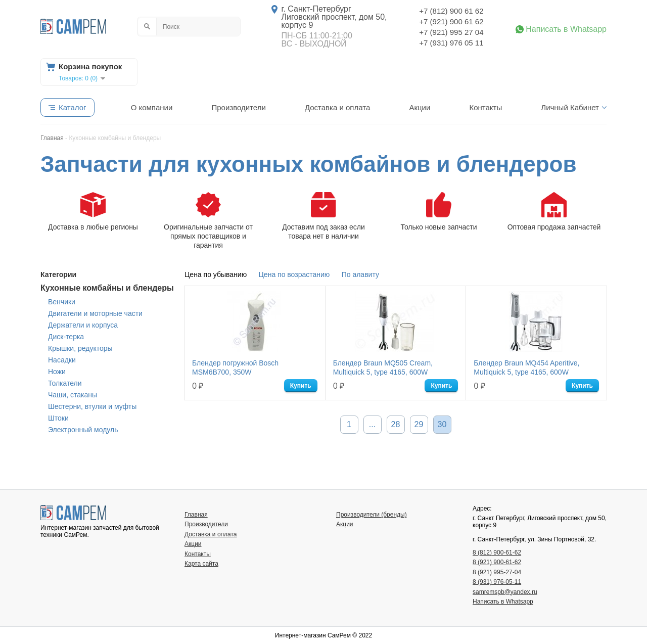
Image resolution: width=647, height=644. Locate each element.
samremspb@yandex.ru (505, 592)
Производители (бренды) (372, 515)
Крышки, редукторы (80, 348)
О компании (152, 107)
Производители (238, 107)
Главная (196, 515)
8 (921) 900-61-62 (497, 562)
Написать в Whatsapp (566, 29)
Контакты (486, 107)
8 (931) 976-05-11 (497, 582)
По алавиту (360, 274)
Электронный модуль (83, 430)
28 (396, 424)
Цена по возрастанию (294, 274)
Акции (420, 107)
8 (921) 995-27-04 (497, 572)
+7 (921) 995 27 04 (451, 32)
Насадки (62, 360)
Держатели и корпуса (83, 325)
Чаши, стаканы (73, 395)
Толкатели (65, 383)
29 (419, 424)
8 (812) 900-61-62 (497, 553)
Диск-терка (66, 337)
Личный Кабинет (570, 107)
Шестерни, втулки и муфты (92, 406)
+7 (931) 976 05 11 (451, 43)
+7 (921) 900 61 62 (451, 21)
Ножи (57, 372)
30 (442, 424)
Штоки (58, 418)
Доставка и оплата (337, 107)
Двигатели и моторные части (95, 313)
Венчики (62, 302)
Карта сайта (201, 564)
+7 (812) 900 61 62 (451, 11)
